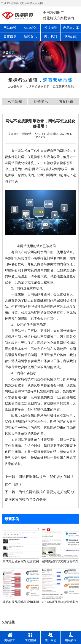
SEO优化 (30, 28)
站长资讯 (41, 101)
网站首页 (10, 637)
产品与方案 (71, 28)
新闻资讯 (30, 36)
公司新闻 (15, 101)
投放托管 (51, 28)
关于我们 (51, 36)
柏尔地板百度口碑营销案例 (60, 602)
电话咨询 (71, 637)
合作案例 (10, 36)
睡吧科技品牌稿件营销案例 (21, 602)
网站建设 (10, 28)
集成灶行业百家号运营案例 (21, 561)
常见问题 (66, 101)
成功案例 (30, 637)
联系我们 (71, 36)
